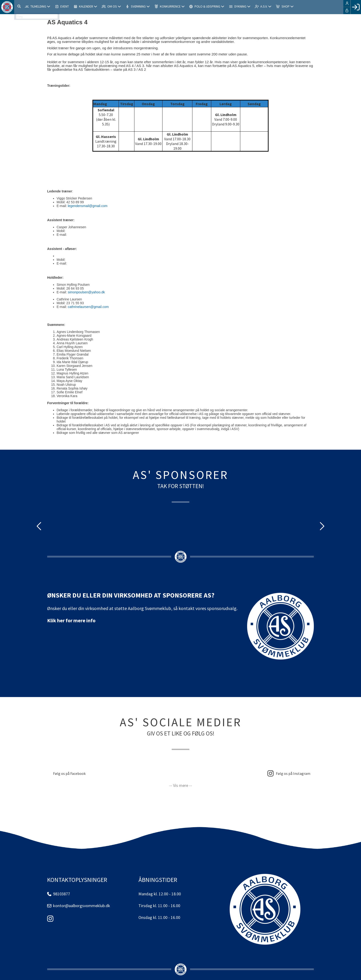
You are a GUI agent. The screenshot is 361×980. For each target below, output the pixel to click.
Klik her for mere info (71, 620)
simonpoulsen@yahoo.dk (86, 292)
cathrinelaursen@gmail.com (88, 307)
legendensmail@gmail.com (87, 206)
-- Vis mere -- (181, 785)
